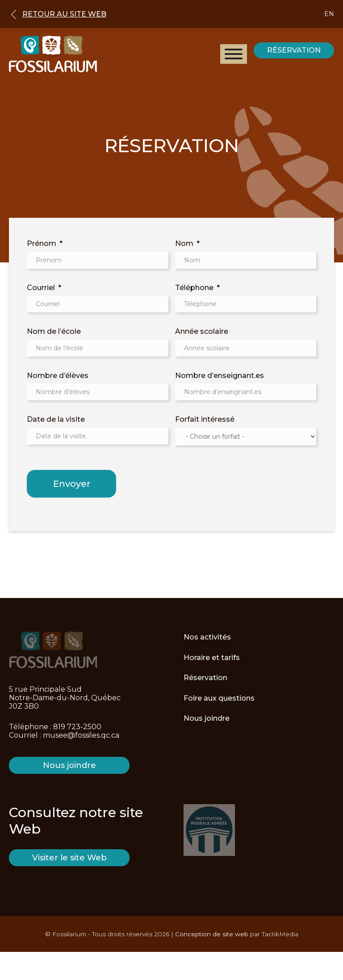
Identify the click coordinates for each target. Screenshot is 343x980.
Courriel (41, 288)
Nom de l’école (54, 331)
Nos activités (207, 637)
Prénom (42, 243)
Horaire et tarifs (212, 658)
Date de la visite (56, 419)
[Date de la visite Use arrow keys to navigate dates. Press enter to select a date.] (98, 436)
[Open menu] (234, 54)
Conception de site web (212, 934)
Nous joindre (207, 718)
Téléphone (194, 288)
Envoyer (72, 484)
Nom (184, 243)
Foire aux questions (219, 698)
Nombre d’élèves (58, 376)
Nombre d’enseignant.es (220, 376)
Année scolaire (202, 331)
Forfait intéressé (205, 419)
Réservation (205, 678)
